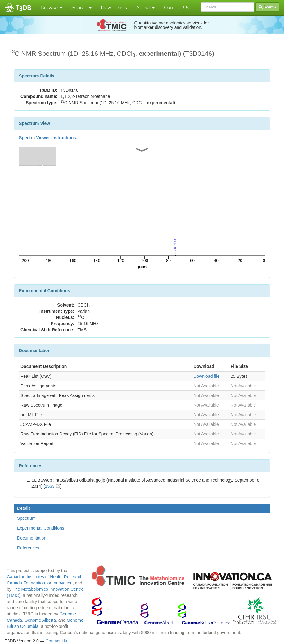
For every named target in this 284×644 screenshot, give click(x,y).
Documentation (32, 538)
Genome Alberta (40, 620)
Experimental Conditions (41, 528)
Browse (51, 8)
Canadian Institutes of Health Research (45, 577)
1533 (53, 486)
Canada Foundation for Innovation (40, 583)
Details (24, 508)
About (145, 8)
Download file (206, 376)
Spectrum (26, 518)
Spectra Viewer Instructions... (49, 138)
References (28, 548)
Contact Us (177, 8)
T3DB (23, 8)
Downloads (114, 8)
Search (81, 8)
